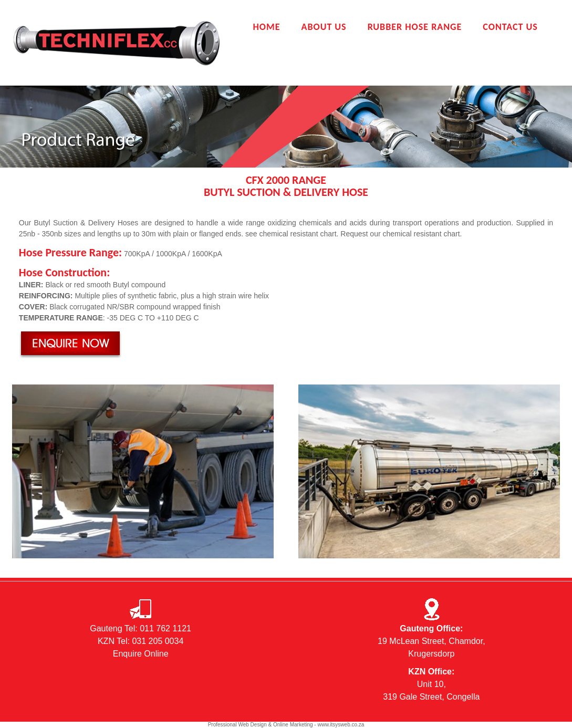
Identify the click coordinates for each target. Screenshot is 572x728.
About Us (324, 27)
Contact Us (510, 27)
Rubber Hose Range (415, 27)
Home (266, 27)
